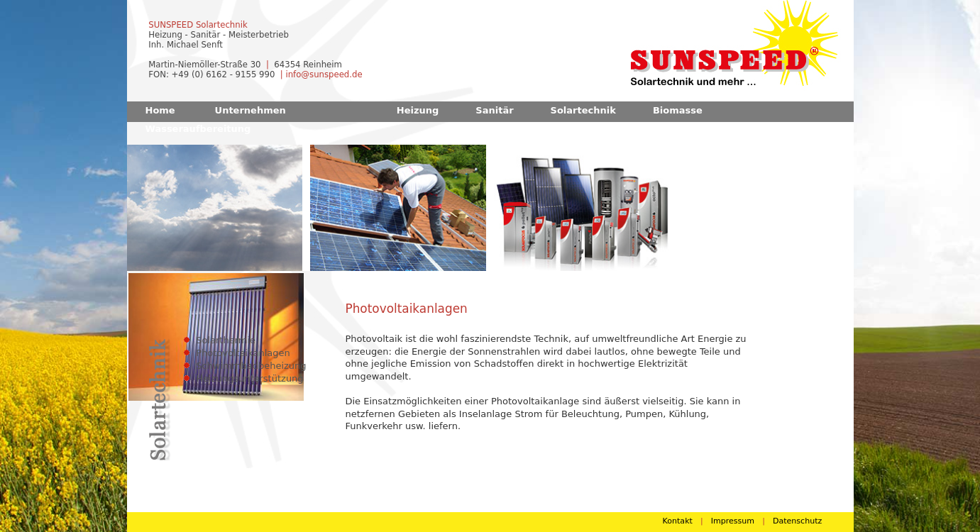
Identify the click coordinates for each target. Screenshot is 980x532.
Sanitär (494, 110)
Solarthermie (226, 340)
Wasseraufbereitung (198, 129)
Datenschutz (797, 521)
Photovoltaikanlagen (243, 353)
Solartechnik (583, 110)
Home (160, 110)
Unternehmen (250, 110)
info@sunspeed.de (324, 74)
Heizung (418, 110)
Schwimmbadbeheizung (251, 366)
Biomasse (678, 110)
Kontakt (678, 521)
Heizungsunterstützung (249, 378)
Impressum (733, 521)
